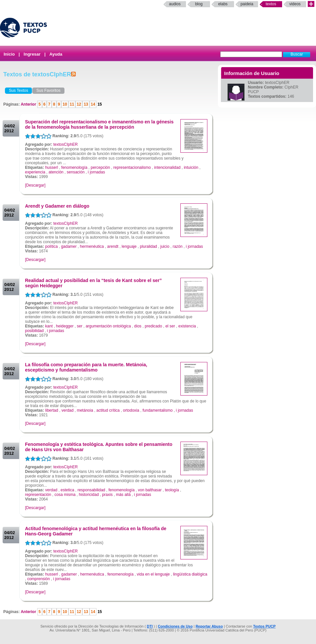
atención (56, 172)
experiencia (35, 172)
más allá (123, 495)
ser (79, 326)
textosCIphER (66, 144)
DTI (150, 626)
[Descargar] (35, 185)
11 (72, 104)
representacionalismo (132, 167)
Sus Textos (18, 90)
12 (79, 104)
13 (86, 104)
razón (177, 246)
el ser (170, 326)
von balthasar (150, 490)
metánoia (85, 410)
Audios (175, 4)
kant (49, 326)
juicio (165, 246)
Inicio (9, 54)
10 (65, 104)
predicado (154, 326)
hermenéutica (92, 246)
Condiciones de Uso (175, 626)
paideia (247, 4)
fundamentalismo (158, 410)
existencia (187, 326)
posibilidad (34, 331)
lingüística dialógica (190, 574)
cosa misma (65, 495)
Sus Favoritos (48, 90)
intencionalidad (167, 167)
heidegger (65, 326)
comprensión (39, 579)
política (51, 246)
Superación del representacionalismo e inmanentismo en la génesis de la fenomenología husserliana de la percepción (99, 124)
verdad (68, 410)
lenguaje (129, 246)
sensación (76, 172)
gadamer (69, 246)
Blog (199, 4)
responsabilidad (91, 490)
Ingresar (32, 54)
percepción (100, 167)
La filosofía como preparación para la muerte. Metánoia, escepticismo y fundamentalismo (86, 367)
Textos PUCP (264, 626)
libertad (52, 410)
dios (138, 326)
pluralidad (148, 246)
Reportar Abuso (209, 626)
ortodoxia (131, 410)
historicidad (89, 495)
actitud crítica (108, 410)
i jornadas (96, 172)
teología (172, 490)
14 (93, 104)
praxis (107, 495)
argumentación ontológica (108, 326)
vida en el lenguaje (153, 574)
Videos (295, 4)
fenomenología (74, 167)
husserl (52, 167)
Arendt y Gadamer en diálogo (57, 206)
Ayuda (56, 54)
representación (38, 495)
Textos (271, 4)
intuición (191, 167)
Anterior (29, 104)
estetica (67, 490)
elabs (223, 4)
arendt (113, 246)
